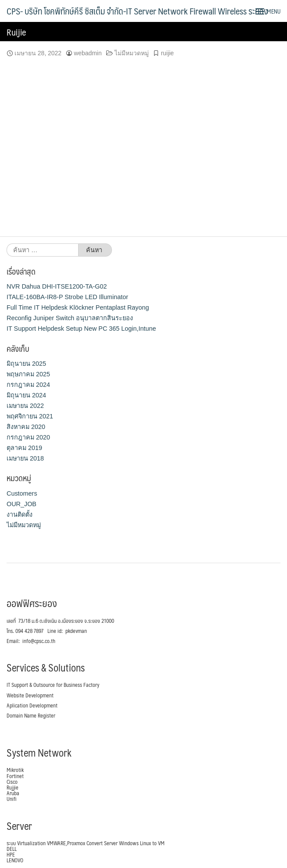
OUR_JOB (22, 504)
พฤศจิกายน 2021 (30, 416)
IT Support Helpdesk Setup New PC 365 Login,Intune (81, 329)
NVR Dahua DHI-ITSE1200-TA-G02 (57, 286)
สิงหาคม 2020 (26, 427)
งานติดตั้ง (20, 514)
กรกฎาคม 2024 (28, 385)
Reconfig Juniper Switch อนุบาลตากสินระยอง (70, 318)
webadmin (88, 53)
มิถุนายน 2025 (26, 364)
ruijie (167, 53)
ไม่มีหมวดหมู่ (132, 53)
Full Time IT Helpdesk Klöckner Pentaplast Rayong (78, 307)
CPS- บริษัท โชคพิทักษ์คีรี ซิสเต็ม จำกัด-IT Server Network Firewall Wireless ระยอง (137, 11)
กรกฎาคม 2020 (28, 437)
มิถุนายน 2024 (26, 395)
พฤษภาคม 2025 (28, 374)
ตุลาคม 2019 (24, 448)
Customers (22, 493)
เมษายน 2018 (25, 458)
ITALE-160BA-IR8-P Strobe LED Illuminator (67, 297)
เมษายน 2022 (25, 406)
